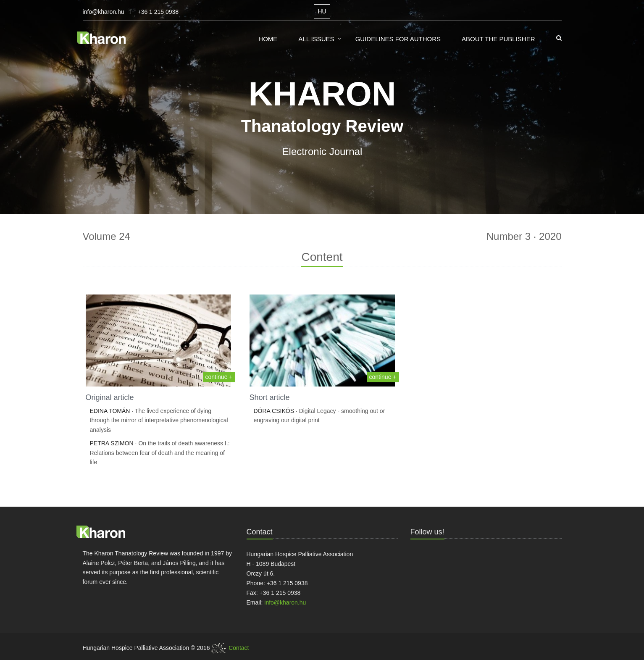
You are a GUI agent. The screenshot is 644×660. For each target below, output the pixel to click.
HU (322, 11)
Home (268, 39)
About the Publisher (498, 39)
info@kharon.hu (104, 12)
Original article (110, 397)
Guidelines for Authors (398, 39)
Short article (270, 397)
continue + (219, 377)
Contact (239, 648)
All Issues (316, 39)
